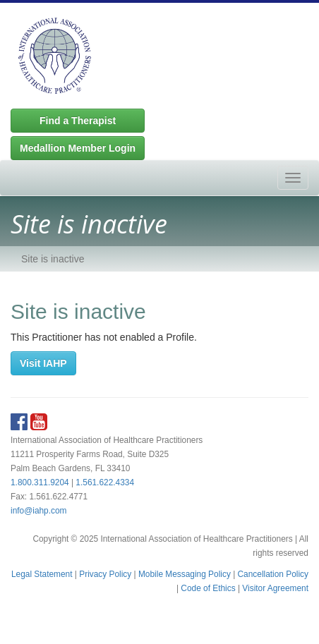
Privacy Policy (105, 574)
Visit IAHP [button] (43, 363)
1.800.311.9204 (40, 482)
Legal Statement (42, 574)
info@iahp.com (39, 511)
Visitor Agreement (275, 588)
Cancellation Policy (273, 574)
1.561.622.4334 (105, 482)
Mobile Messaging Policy (185, 574)
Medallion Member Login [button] (78, 148)
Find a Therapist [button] (78, 121)
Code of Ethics (208, 588)
